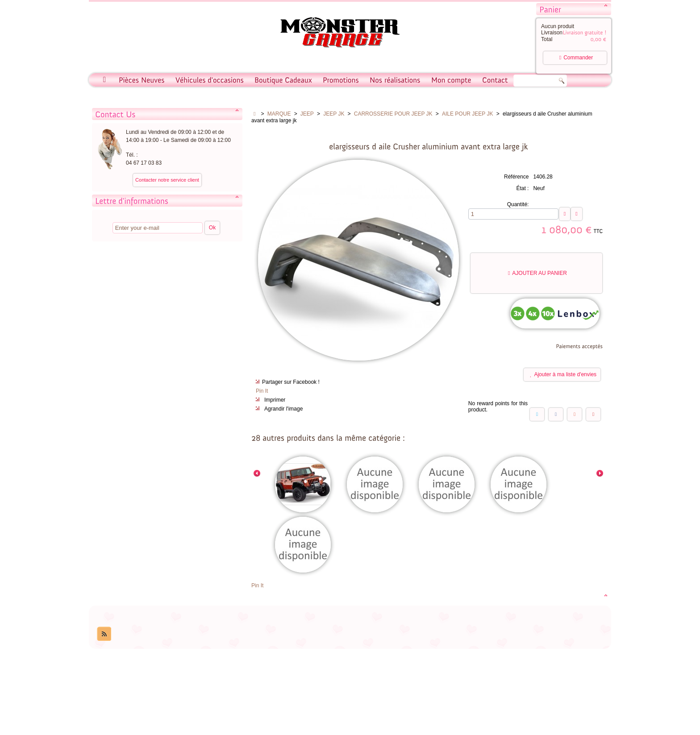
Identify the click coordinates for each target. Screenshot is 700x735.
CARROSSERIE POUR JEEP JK (393, 114)
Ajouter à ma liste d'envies (563, 374)
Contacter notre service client (167, 180)
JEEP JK (334, 114)
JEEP (307, 114)
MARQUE (279, 114)
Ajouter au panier (537, 273)
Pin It (262, 391)
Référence (516, 177)
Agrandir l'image (283, 409)
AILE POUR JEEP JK (468, 114)
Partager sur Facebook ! (291, 382)
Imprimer (275, 400)
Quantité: (518, 204)
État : (522, 188)
